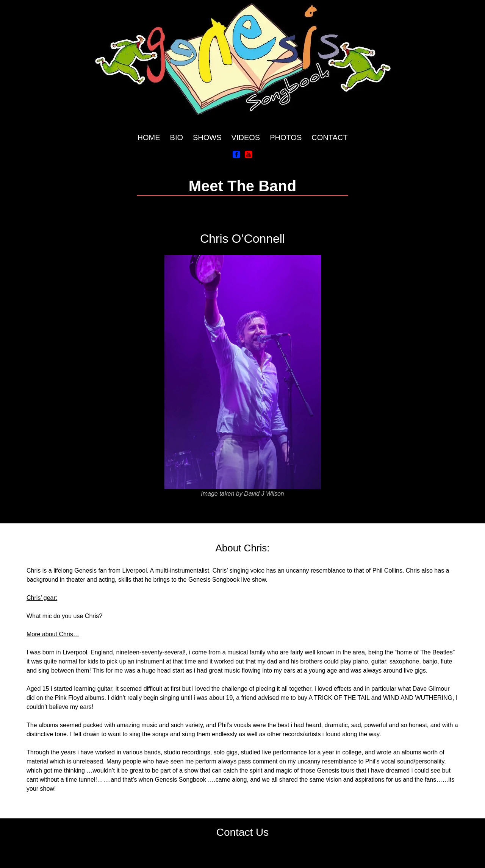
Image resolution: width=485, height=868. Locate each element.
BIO (177, 137)
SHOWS (207, 137)
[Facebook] (236, 154)
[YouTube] (249, 154)
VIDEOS (246, 137)
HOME (149, 137)
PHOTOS (286, 137)
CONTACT (329, 137)
